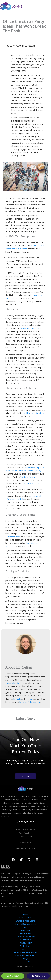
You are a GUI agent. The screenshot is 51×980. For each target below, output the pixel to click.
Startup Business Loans (26, 924)
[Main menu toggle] (48, 6)
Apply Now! (26, 776)
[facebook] (14, 860)
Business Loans (26, 918)
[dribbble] (37, 860)
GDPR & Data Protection (26, 952)
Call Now (13, 976)
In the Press (26, 933)
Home (26, 914)
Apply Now (38, 976)
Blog (26, 927)
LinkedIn (17, 699)
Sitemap (26, 949)
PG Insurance (26, 940)
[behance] (30, 860)
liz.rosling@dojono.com (30, 702)
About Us (26, 930)
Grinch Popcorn (29, 477)
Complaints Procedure (26, 955)
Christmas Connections (32, 328)
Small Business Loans (26, 921)
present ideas (14, 537)
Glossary (26, 962)
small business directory (33, 413)
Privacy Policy (26, 943)
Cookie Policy (26, 946)
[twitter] (22, 860)
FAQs (26, 959)
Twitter (29, 699)
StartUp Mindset (13, 683)
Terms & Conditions (26, 937)
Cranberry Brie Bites (31, 483)
